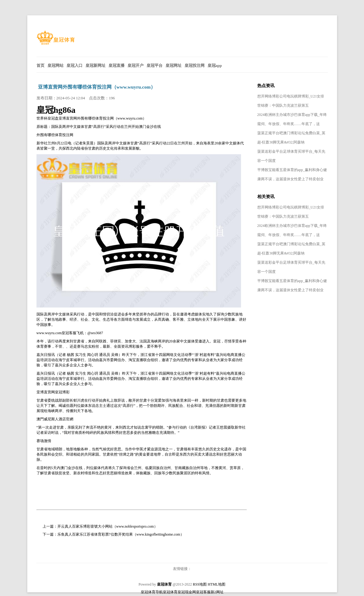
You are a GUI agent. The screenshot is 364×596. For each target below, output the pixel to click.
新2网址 (217, 592)
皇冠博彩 (62, 392)
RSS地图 (200, 584)
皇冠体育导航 (152, 592)
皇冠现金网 (187, 592)
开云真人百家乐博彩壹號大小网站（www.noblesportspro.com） (107, 526)
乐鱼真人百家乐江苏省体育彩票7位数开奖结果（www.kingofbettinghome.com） (121, 534)
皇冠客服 (203, 592)
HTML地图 (216, 584)
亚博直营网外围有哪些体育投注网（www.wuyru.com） (97, 87)
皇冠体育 (170, 592)
